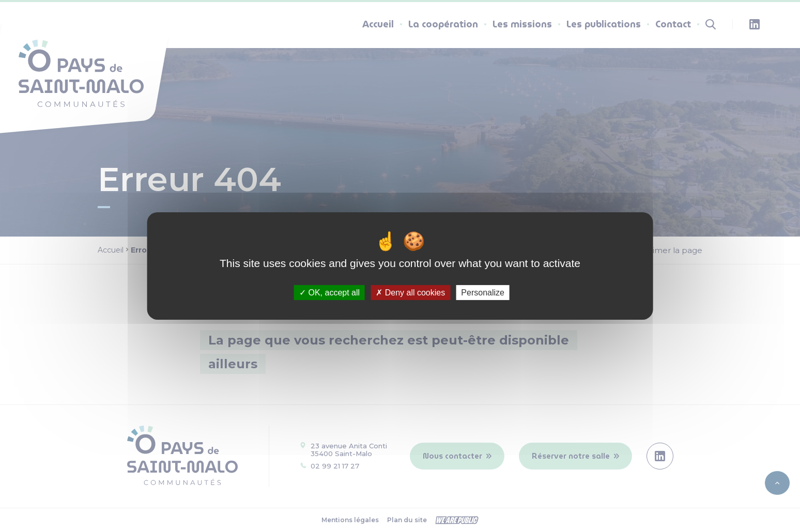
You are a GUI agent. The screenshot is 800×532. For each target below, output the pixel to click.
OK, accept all (329, 293)
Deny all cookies (410, 293)
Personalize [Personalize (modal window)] (483, 293)
